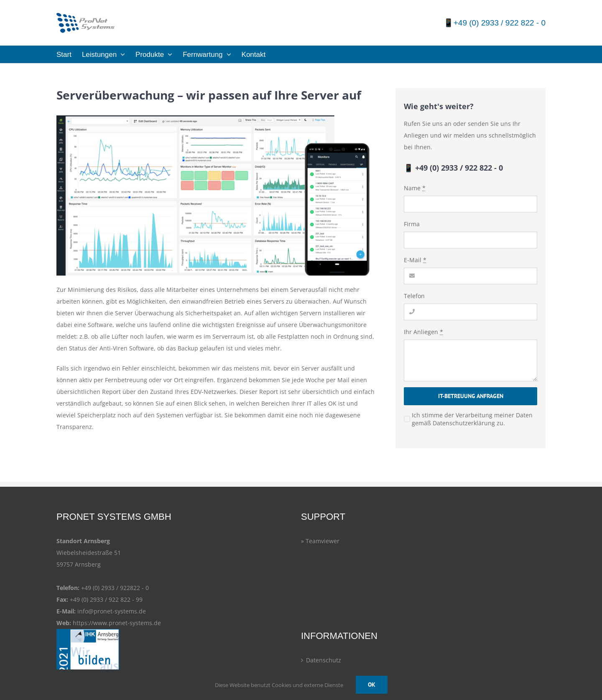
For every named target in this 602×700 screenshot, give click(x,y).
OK (372, 685)
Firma (412, 224)
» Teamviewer (320, 541)
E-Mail (415, 260)
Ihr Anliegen (423, 332)
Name (415, 188)
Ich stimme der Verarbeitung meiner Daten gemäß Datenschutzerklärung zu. (472, 419)
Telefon (414, 296)
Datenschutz (324, 660)
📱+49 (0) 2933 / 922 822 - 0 (495, 23)
